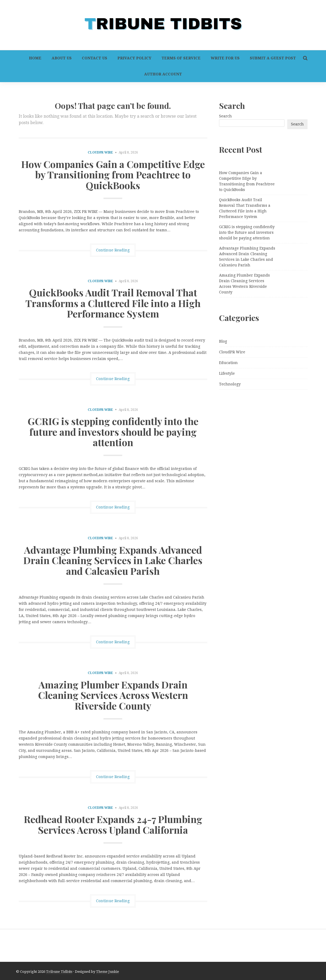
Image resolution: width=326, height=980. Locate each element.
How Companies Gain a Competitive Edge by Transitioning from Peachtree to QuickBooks (113, 175)
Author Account (163, 74)
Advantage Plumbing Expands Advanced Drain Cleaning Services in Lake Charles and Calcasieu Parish (113, 560)
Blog (223, 341)
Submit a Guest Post (273, 58)
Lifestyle (227, 373)
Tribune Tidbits (59, 972)
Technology (230, 384)
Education (228, 363)
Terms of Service (181, 58)
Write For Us (225, 58)
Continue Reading (113, 250)
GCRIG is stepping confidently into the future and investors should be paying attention (113, 432)
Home (35, 58)
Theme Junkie (108, 972)
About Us (62, 58)
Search (225, 116)
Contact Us (95, 58)
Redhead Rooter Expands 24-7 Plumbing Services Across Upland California (113, 824)
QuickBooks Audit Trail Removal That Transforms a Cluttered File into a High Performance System (113, 303)
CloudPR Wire (100, 152)
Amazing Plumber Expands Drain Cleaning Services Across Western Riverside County (113, 695)
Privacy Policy (134, 58)
